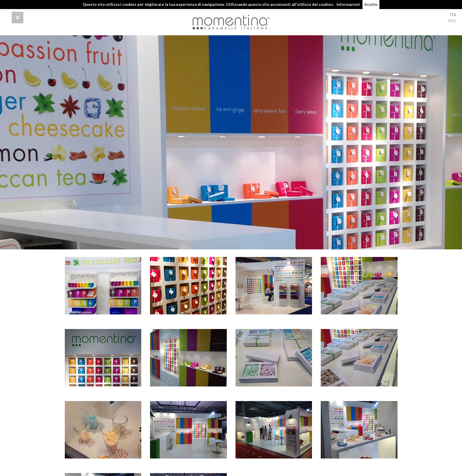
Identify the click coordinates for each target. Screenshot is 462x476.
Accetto (371, 4)
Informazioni (348, 4)
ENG (452, 21)
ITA (453, 15)
